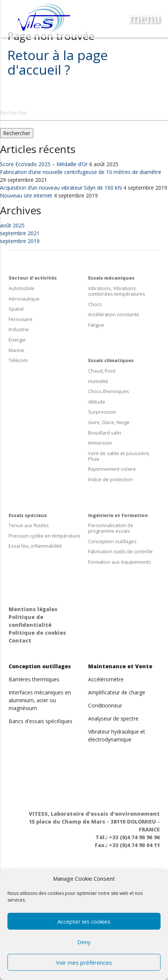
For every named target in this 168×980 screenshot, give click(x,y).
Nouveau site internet (26, 195)
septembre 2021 (20, 233)
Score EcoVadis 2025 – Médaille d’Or (44, 164)
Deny (84, 942)
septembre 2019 (20, 241)
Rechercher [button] (17, 133)
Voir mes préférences (84, 962)
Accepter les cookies (84, 921)
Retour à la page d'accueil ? (58, 62)
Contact (20, 640)
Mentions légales (33, 609)
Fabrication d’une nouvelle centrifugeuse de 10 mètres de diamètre (81, 172)
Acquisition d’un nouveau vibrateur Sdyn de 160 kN (61, 188)
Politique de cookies (37, 633)
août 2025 (12, 225)
